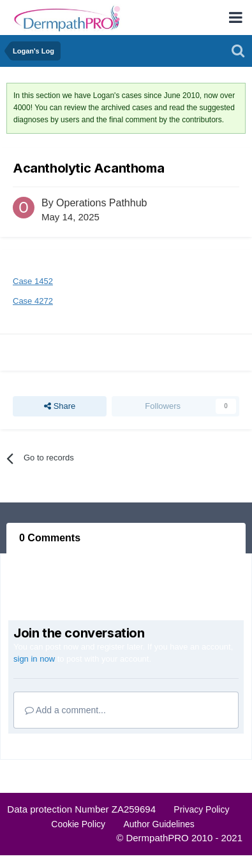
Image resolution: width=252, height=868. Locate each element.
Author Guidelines (159, 824)
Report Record (50, 352)
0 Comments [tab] (50, 538)
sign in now (34, 659)
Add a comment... (65, 710)
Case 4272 (33, 301)
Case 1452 (33, 281)
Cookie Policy (78, 824)
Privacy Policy (201, 809)
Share (60, 406)
